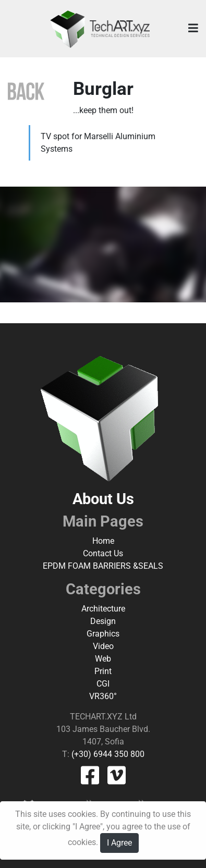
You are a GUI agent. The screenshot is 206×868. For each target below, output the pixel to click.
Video (103, 646)
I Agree (119, 843)
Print (103, 671)
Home (103, 541)
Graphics (103, 634)
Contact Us (103, 553)
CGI (103, 684)
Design (103, 621)
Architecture (103, 609)
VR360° (103, 696)
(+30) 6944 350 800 (107, 754)
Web (103, 659)
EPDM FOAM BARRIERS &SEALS (103, 566)
